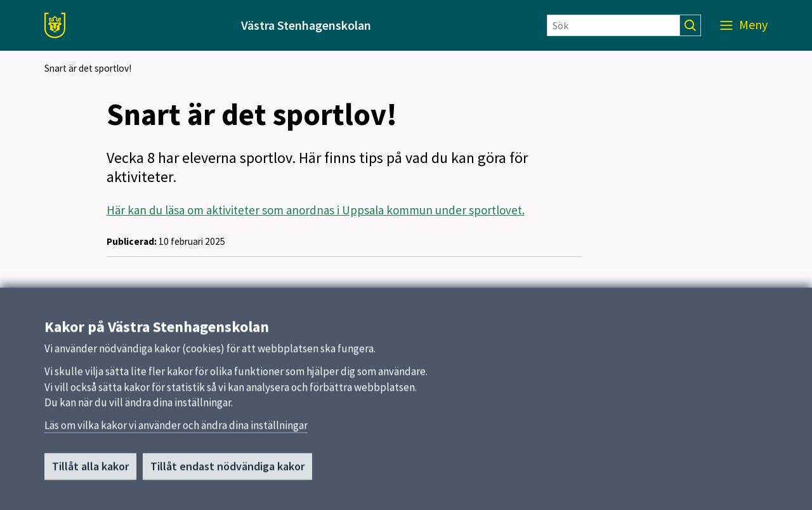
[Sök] (613, 25)
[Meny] (744, 25)
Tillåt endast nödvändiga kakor (227, 478)
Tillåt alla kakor (90, 478)
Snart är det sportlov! (88, 68)
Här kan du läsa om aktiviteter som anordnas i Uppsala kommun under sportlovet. (316, 210)
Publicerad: (132, 241)
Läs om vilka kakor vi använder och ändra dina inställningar (176, 436)
